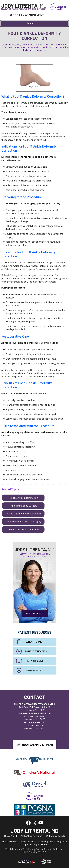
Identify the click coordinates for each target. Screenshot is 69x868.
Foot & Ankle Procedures (38, 47)
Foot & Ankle (16, 47)
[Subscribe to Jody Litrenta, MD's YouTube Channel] (41, 823)
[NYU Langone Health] (56, 7)
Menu (34, 23)
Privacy (23, 842)
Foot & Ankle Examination (24, 498)
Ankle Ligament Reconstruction (24, 514)
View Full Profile (35, 613)
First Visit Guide (34, 661)
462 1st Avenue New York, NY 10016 (34, 725)
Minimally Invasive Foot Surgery (24, 521)
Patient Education (36, 651)
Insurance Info (34, 670)
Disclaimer (13, 842)
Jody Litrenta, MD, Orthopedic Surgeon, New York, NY (30, 45)
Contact (35, 697)
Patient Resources (34, 632)
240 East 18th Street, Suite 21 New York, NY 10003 (34, 707)
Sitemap (32, 842)
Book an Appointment (28, 15)
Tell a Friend (54, 842)
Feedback (42, 842)
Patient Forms (33, 642)
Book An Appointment (38, 745)
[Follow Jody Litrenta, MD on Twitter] (34, 823)
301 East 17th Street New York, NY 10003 (34, 716)
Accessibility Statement (37, 844)
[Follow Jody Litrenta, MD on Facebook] (28, 823)
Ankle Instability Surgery (24, 506)
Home (3, 842)
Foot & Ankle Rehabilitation (24, 529)
